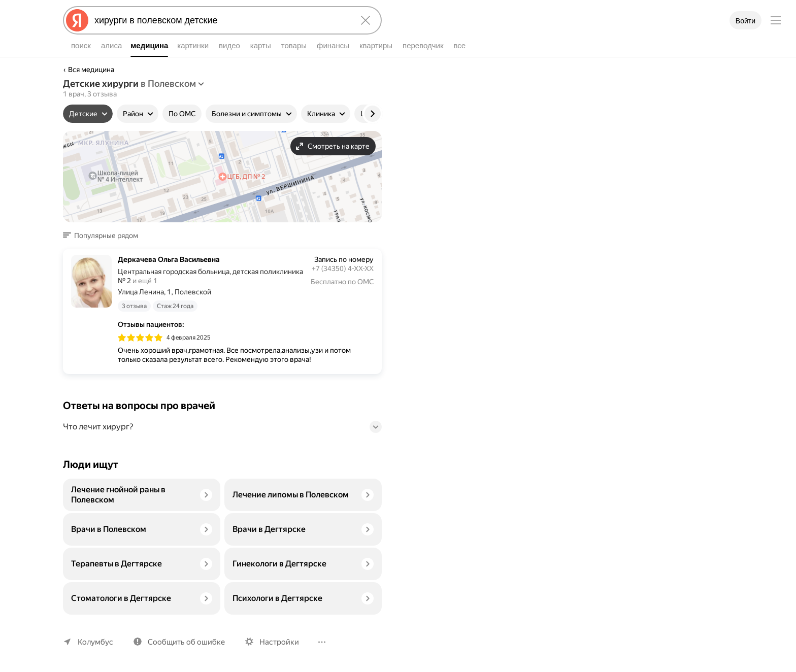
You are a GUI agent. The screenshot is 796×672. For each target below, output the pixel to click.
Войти (745, 21)
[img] (140, 337)
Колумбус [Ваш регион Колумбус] (95, 642)
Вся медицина (91, 70)
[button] (104, 236)
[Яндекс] (77, 20)
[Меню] (776, 20)
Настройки (279, 642)
